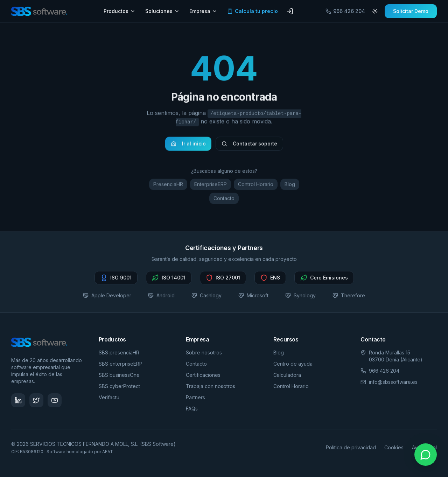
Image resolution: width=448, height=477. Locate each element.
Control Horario (256, 186)
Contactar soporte (249, 146)
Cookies (394, 447)
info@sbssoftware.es (393, 382)
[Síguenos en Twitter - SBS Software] (36, 400)
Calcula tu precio (253, 11)
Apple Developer (107, 295)
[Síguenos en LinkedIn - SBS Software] (18, 400)
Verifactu (109, 397)
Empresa (203, 11)
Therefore (349, 295)
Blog (290, 186)
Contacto (224, 200)
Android (161, 295)
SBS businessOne (119, 375)
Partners (195, 397)
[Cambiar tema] (375, 11)
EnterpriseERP (211, 186)
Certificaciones (203, 375)
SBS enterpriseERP (121, 364)
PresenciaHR (168, 186)
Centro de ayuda (293, 364)
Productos (120, 11)
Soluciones (162, 11)
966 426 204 (345, 11)
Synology (300, 295)
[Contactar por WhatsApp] (426, 455)
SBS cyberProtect (119, 386)
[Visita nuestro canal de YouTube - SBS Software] (55, 400)
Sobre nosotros (204, 352)
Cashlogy (206, 295)
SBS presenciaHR (119, 352)
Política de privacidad (351, 447)
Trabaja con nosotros (211, 386)
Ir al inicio (188, 146)
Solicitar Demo (411, 11)
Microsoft (253, 295)
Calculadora (287, 375)
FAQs (192, 409)
